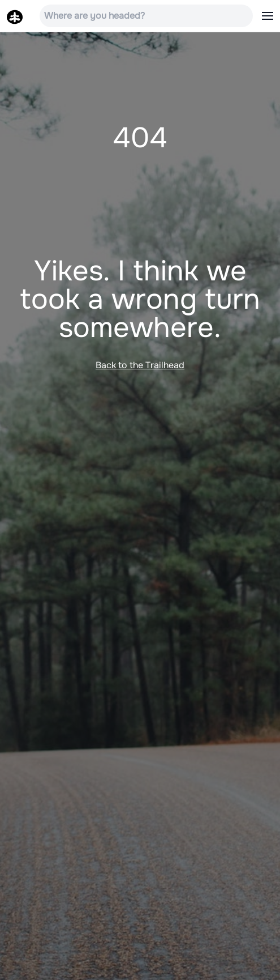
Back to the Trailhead (140, 365)
